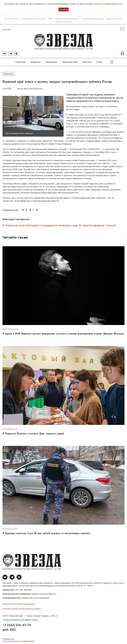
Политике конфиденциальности (108, 4)
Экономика (51, 61)
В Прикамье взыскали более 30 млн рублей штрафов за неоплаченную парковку (46, 533)
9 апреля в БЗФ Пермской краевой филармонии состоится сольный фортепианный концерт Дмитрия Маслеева (63, 333)
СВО (50, 19)
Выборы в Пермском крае (67, 19)
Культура (87, 61)
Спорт (99, 61)
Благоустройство (64, 22)
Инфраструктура (114, 19)
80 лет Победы (12, 19)
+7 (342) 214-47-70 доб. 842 (17, 626)
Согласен (64, 9)
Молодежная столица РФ (34, 19)
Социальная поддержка (93, 19)
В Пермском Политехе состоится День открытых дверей (33, 433)
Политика (20, 61)
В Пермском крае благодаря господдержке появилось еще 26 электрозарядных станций (59, 224)
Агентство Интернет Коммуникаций (18, 640)
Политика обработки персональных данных (22, 608)
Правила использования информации (19, 603)
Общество (36, 61)
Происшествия (70, 61)
